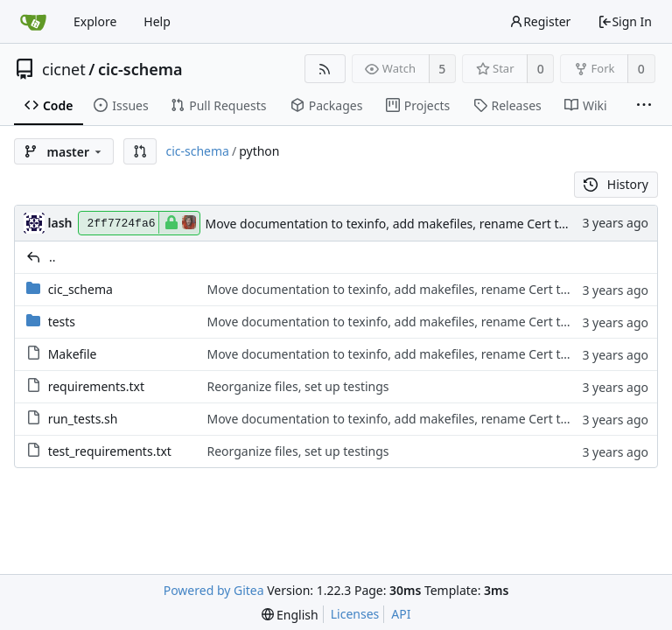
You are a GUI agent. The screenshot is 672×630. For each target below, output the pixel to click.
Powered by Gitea (214, 590)
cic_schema (80, 289)
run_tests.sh (83, 419)
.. (52, 257)
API (401, 614)
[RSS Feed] (325, 69)
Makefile (73, 354)
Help (157, 21)
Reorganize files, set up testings (297, 386)
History (616, 184)
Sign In (625, 21)
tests (62, 322)
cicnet (64, 69)
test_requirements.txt (110, 451)
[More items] (644, 106)
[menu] (290, 615)
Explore (95, 21)
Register (540, 21)
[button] (140, 151)
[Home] (33, 22)
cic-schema (140, 69)
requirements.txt (96, 386)
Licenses (355, 614)
